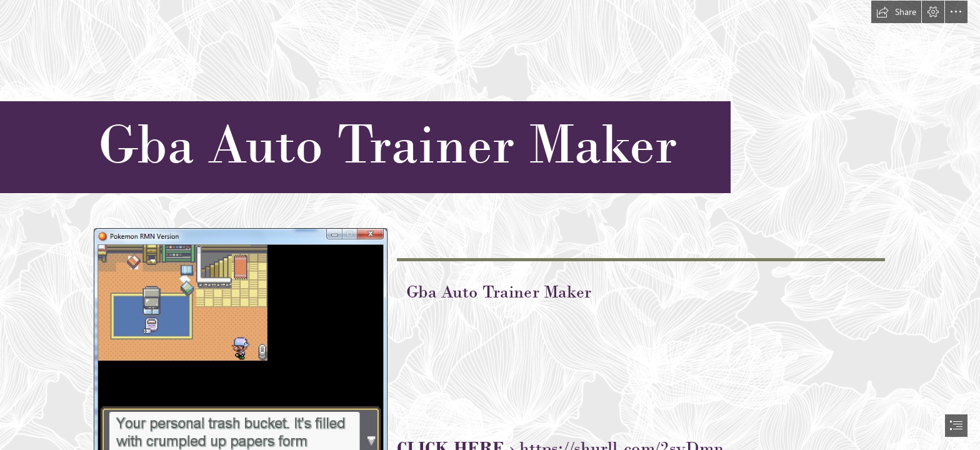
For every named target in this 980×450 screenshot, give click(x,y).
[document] (490, 225)
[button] (896, 12)
